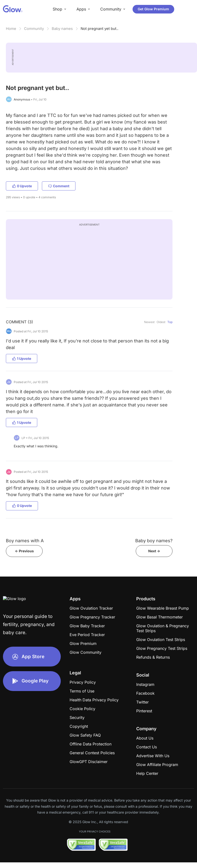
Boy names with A (25, 541)
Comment (59, 186)
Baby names (62, 29)
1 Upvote (22, 359)
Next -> (154, 551)
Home (11, 29)
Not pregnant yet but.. (99, 29)
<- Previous (24, 551)
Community (34, 29)
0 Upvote (22, 186)
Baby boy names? (154, 541)
